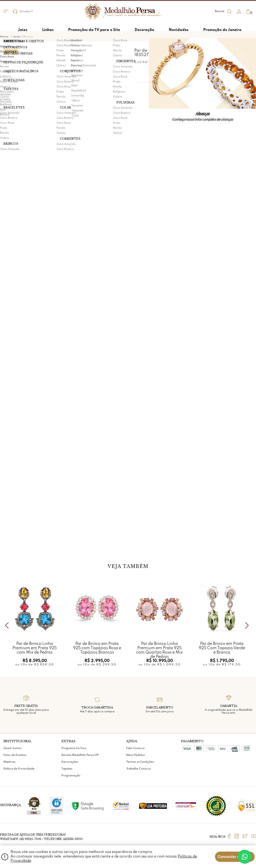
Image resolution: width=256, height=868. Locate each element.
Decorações (70, 762)
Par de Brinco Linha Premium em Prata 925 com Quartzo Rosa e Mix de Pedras (159, 648)
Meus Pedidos (136, 755)
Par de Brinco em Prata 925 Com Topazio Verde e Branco (222, 648)
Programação (71, 776)
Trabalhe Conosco (139, 769)
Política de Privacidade (19, 769)
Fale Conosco (135, 748)
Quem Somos (13, 748)
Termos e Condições (140, 762)
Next (248, 625)
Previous (8, 625)
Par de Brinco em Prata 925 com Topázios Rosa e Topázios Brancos (97, 648)
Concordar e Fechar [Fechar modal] (235, 857)
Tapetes (67, 769)
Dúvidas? (23, 12)
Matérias (9, 762)
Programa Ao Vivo (74, 748)
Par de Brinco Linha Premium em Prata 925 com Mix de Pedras (35, 648)
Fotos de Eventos (15, 755)
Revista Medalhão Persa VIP (80, 755)
